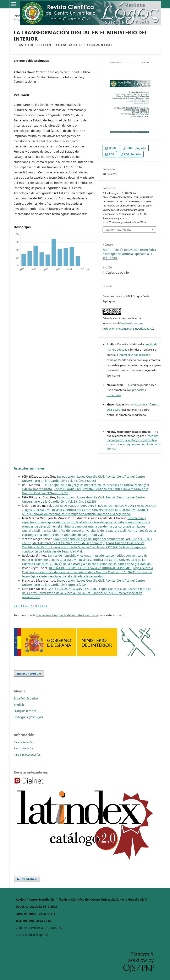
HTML (112, 148)
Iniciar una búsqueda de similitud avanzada (67, 615)
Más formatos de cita (118, 230)
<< (15, 606)
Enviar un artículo (29, 674)
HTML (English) (136, 148)
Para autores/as (24, 748)
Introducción (66, 476)
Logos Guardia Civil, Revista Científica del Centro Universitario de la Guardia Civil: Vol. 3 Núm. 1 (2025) (83, 479)
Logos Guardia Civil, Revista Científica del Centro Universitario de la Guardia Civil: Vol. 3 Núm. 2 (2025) (83, 499)
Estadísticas (27, 879)
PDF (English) (132, 154)
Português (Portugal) (28, 717)
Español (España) (26, 698)
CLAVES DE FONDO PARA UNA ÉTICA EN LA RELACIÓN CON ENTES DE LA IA (105, 506)
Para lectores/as (24, 742)
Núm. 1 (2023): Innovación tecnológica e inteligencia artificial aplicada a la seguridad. (93, 16)
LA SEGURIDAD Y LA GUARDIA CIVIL (73, 589)
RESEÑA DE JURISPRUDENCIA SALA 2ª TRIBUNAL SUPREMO (90, 568)
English (19, 705)
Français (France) (26, 711)
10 (39, 606)
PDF (111, 154)
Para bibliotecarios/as (27, 755)
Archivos (31, 16)
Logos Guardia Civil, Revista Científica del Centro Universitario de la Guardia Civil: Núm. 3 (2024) (83, 583)
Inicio (17, 16)
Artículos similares (29, 468)
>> (46, 606)
